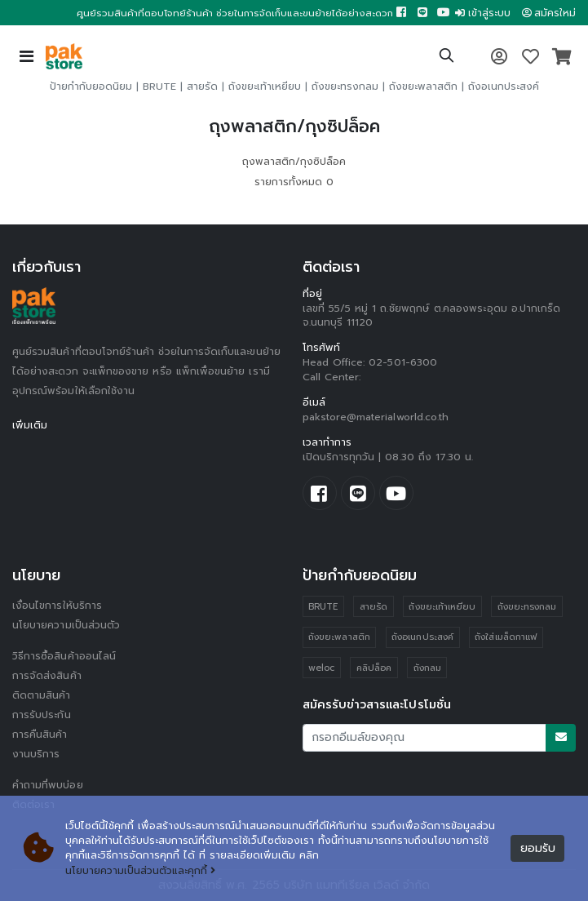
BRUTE (159, 87)
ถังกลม (427, 668)
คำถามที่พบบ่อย (48, 785)
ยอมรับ (538, 848)
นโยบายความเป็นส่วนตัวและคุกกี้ (140, 871)
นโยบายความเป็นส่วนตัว (66, 625)
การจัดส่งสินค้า (47, 676)
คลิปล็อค (374, 668)
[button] (447, 58)
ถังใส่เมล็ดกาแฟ (506, 637)
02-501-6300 (403, 362)
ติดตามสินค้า (42, 695)
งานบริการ (36, 754)
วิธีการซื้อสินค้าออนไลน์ (64, 656)
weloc (321, 668)
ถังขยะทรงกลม (345, 87)
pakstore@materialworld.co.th (376, 417)
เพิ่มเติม (30, 425)
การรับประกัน (42, 715)
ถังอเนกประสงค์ (504, 87)
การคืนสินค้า (40, 735)
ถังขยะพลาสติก (423, 87)
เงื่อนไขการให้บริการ (57, 606)
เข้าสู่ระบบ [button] (483, 13)
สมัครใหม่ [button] (549, 13)
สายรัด (202, 87)
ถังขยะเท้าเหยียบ (265, 87)
